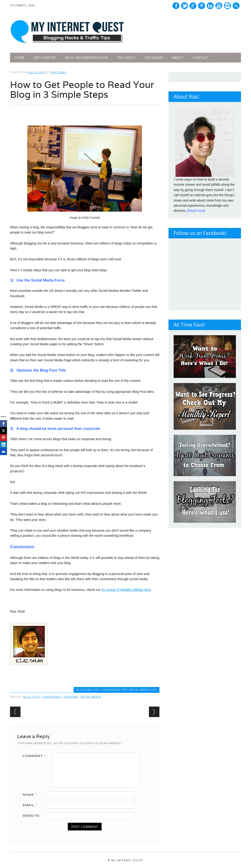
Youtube (219, 6)
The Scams (154, 58)
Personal (71, 697)
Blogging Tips (88, 690)
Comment (36, 756)
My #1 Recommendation (86, 58)
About (178, 58)
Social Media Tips (143, 690)
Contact (201, 58)
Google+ (193, 6)
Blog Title (32, 697)
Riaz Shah (58, 72)
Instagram (227, 6)
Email (31, 805)
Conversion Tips (114, 690)
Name (31, 795)
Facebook (176, 6)
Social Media (91, 697)
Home (20, 58)
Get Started (45, 58)
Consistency (52, 697)
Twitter (185, 6)
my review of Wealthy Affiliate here (126, 590)
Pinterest (202, 6)
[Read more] (196, 211)
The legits (126, 58)
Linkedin (210, 6)
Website (31, 816)
